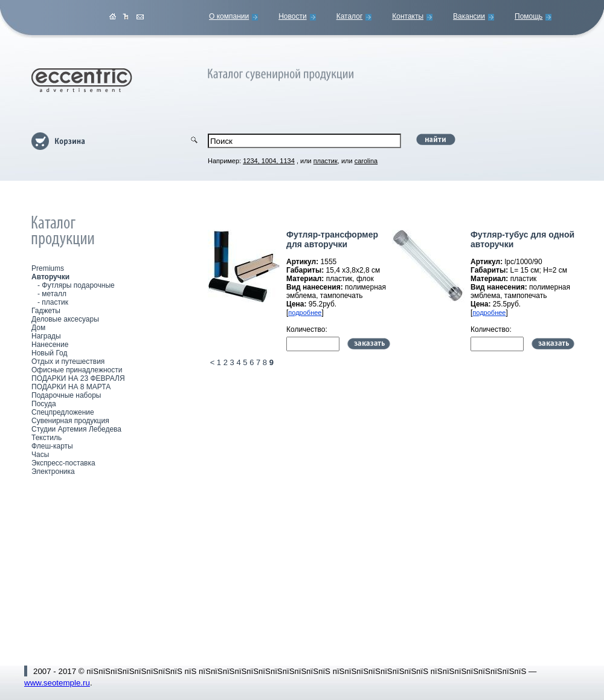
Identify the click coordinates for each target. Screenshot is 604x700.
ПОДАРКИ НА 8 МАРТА (71, 387)
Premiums (48, 268)
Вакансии (469, 16)
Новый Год (49, 353)
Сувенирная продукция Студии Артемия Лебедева (76, 425)
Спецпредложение (63, 412)
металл (54, 294)
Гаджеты (46, 311)
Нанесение (50, 345)
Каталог (350, 16)
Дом (38, 328)
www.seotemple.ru (57, 683)
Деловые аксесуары (65, 319)
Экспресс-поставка (63, 463)
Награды (46, 336)
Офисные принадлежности (77, 370)
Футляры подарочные (78, 285)
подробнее (305, 313)
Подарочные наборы (66, 395)
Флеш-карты (52, 446)
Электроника (53, 472)
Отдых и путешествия (68, 361)
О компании (229, 16)
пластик (55, 302)
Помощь (528, 16)
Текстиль (47, 438)
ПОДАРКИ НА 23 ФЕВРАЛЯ (78, 378)
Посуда (44, 404)
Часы (40, 455)
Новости (292, 16)
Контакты (408, 16)
